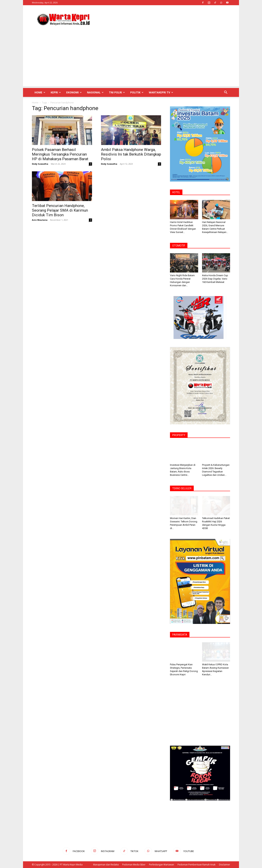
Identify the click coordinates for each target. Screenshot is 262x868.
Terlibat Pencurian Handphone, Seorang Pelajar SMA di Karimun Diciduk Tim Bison (60, 210)
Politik (137, 92)
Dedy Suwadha (40, 164)
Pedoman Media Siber (134, 865)
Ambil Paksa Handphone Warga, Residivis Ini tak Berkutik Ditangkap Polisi (131, 154)
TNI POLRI (117, 92)
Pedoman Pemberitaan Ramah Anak (196, 865)
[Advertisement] (163, 19)
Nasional (95, 92)
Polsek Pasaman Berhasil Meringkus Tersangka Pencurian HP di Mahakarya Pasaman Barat (60, 154)
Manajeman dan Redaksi (106, 865)
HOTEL (176, 192)
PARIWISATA (180, 635)
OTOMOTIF (179, 246)
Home (40, 92)
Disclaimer (225, 865)
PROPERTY (179, 435)
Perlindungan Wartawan (162, 865)
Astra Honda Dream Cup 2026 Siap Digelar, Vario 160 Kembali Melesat (215, 279)
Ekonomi (74, 92)
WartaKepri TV (161, 92)
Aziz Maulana (40, 220)
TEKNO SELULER (182, 488)
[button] (226, 93)
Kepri (56, 92)
